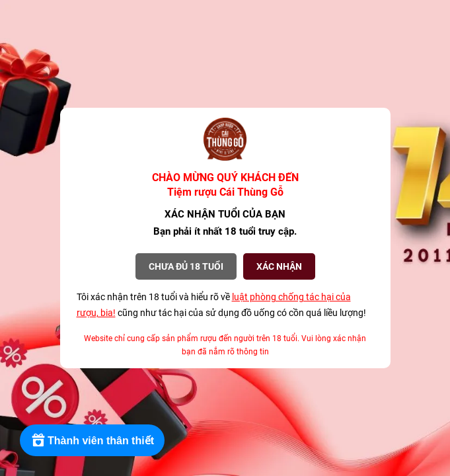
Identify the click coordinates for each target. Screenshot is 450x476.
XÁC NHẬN (279, 266)
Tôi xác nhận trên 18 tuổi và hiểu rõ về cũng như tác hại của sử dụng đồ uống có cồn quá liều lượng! (221, 305)
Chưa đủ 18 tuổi (186, 266)
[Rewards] (92, 440)
